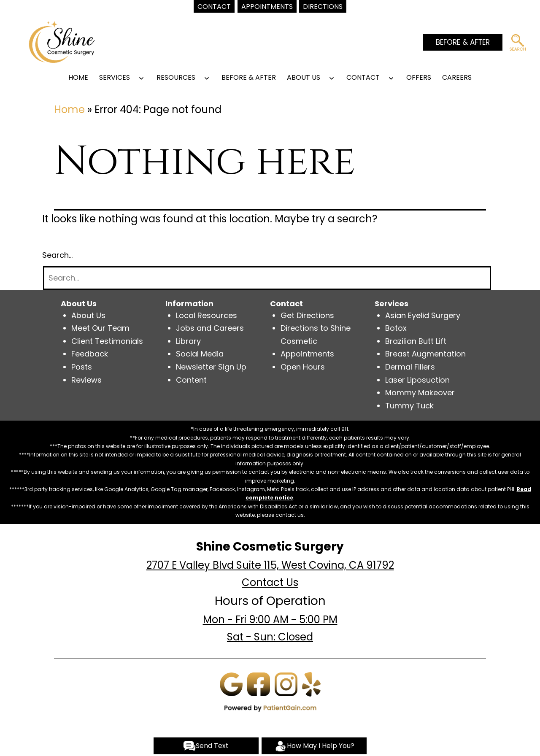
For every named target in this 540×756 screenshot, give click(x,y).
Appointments (307, 354)
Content (191, 380)
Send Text (206, 746)
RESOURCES (176, 77)
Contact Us (270, 582)
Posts (82, 367)
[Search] (267, 278)
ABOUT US (304, 77)
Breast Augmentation (425, 354)
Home (78, 77)
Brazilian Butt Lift (416, 341)
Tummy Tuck (409, 406)
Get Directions (307, 315)
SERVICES (115, 77)
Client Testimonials (107, 341)
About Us (88, 315)
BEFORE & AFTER (463, 42)
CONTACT (363, 77)
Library (188, 341)
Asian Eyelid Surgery (423, 315)
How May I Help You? (314, 746)
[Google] (231, 684)
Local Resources (207, 315)
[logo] (62, 41)
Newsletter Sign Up (211, 367)
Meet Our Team (100, 328)
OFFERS (419, 77)
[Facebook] (259, 684)
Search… (57, 255)
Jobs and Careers (210, 328)
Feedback (90, 354)
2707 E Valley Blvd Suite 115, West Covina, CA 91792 (270, 565)
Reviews (86, 380)
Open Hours (303, 367)
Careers (457, 77)
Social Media (200, 354)
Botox (396, 328)
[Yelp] (311, 684)
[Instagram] (286, 684)
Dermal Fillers (410, 367)
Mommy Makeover (420, 393)
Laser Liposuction (417, 380)
